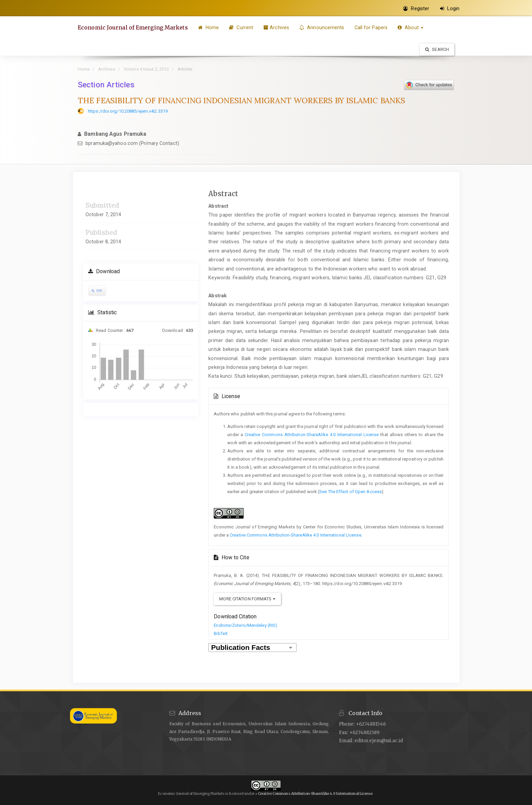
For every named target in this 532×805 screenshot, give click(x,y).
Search (437, 49)
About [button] (411, 27)
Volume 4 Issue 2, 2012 (146, 69)
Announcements (322, 27)
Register (416, 8)
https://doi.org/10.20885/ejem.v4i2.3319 (128, 111)
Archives (276, 27)
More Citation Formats (247, 599)
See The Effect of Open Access (350, 492)
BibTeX (221, 633)
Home (209, 27)
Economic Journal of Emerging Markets (133, 27)
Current (241, 27)
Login (450, 8)
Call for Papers (371, 27)
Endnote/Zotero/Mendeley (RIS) (245, 625)
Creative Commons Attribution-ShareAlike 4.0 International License (312, 435)
